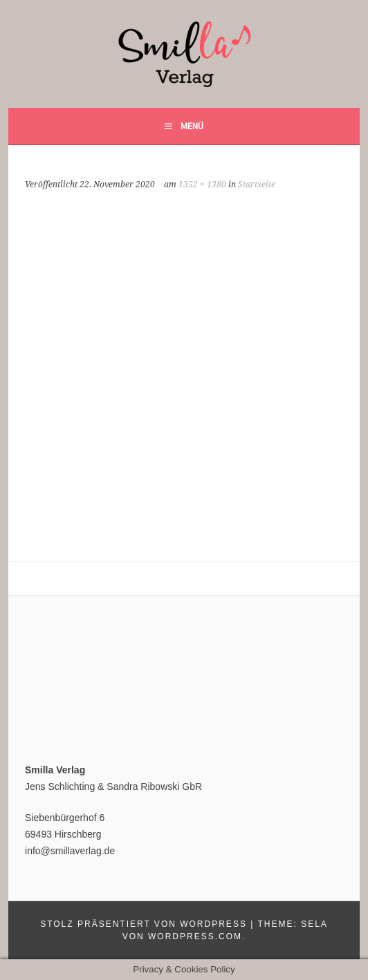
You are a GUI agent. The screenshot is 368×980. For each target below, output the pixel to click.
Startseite (257, 185)
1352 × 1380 (202, 185)
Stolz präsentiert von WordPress (144, 924)
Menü (192, 126)
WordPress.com (195, 936)
